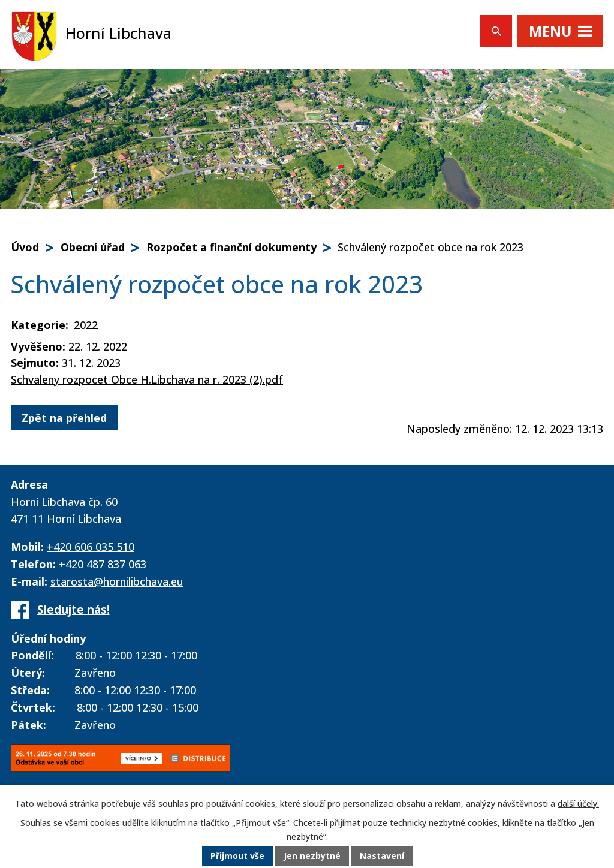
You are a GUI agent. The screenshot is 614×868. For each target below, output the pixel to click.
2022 (86, 325)
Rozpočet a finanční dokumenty (231, 247)
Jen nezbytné (312, 856)
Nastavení (382, 856)
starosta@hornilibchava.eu (117, 581)
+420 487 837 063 (103, 564)
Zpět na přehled (64, 418)
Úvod (25, 247)
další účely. (578, 804)
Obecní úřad (93, 247)
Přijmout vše (237, 856)
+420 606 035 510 (91, 547)
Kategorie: (40, 325)
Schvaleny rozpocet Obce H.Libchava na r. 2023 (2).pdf (147, 379)
